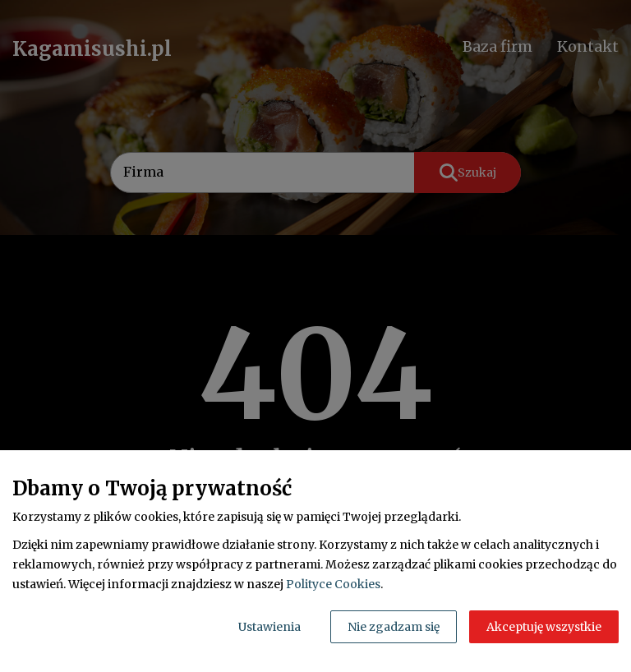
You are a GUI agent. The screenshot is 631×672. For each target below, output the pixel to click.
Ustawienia (269, 627)
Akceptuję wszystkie (544, 627)
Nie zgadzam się (394, 627)
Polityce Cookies (333, 584)
